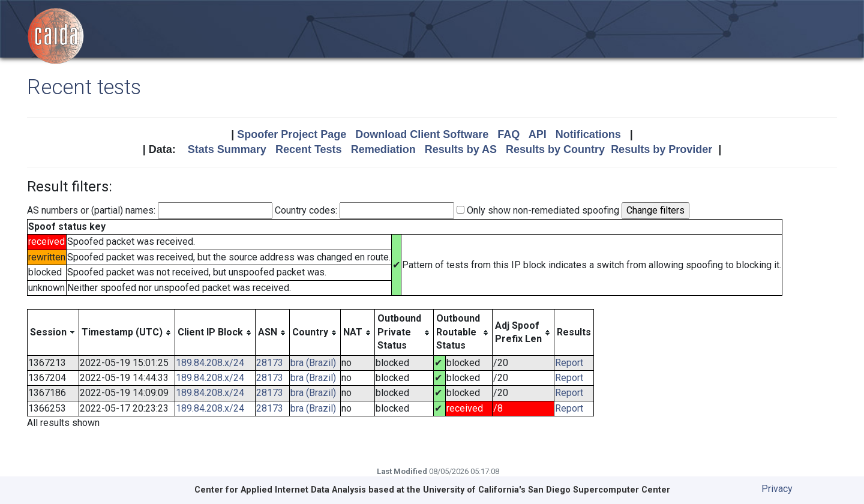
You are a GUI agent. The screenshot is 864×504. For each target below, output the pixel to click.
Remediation (383, 149)
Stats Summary (227, 149)
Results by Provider (661, 149)
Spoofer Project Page (292, 134)
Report (569, 363)
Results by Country (555, 149)
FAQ (508, 134)
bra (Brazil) (313, 363)
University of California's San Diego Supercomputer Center (547, 490)
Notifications (588, 134)
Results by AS (461, 149)
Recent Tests (309, 149)
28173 (270, 363)
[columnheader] (53, 332)
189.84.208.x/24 (210, 363)
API (538, 134)
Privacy (777, 489)
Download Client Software (422, 134)
